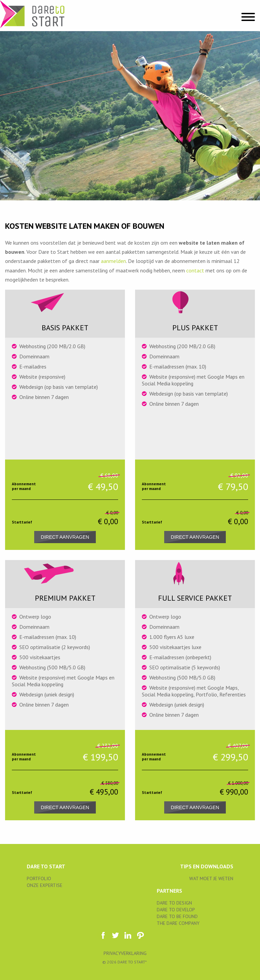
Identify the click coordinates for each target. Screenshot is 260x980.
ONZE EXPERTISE (45, 885)
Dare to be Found (177, 916)
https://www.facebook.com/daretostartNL (103, 935)
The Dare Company (178, 923)
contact (195, 270)
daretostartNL (115, 935)
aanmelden (113, 261)
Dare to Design (174, 903)
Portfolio (39, 878)
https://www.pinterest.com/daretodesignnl (140, 935)
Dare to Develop (176, 910)
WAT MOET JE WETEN (211, 878)
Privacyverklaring (125, 953)
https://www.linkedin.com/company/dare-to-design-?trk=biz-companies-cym (128, 935)
